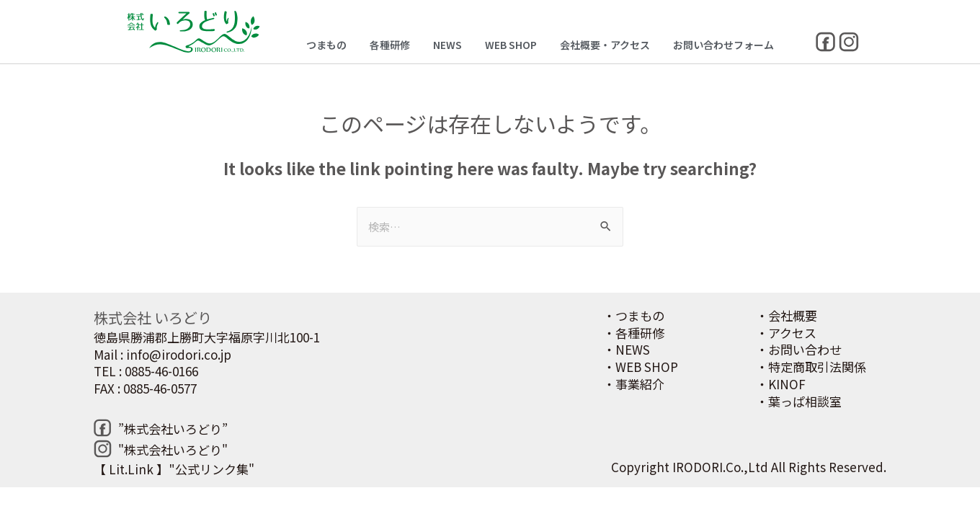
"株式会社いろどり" (173, 449)
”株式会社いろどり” (173, 429)
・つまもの (634, 315)
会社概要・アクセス (605, 45)
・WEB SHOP (641, 367)
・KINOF (781, 384)
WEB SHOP (511, 45)
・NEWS (627, 349)
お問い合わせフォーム (723, 45)
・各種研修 (634, 333)
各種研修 (390, 45)
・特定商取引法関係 (811, 367)
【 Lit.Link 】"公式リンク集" (174, 469)
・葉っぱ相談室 (799, 401)
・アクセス (786, 333)
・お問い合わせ (799, 349)
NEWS (447, 45)
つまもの (326, 45)
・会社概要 (787, 315)
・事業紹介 (634, 384)
